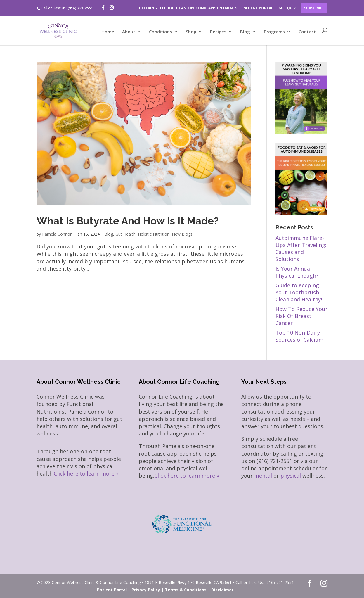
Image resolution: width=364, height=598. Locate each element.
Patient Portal (112, 590)
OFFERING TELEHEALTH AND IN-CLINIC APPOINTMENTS (188, 8)
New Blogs (182, 234)
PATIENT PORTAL (258, 8)
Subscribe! (314, 8)
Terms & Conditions (186, 590)
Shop (191, 32)
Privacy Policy (146, 590)
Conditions (161, 32)
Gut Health (125, 234)
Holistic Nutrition (154, 234)
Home (108, 32)
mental (263, 476)
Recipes (218, 32)
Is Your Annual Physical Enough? (297, 272)
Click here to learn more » (86, 473)
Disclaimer (222, 590)
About (129, 32)
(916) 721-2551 (80, 8)
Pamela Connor (57, 234)
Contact (307, 32)
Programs (274, 32)
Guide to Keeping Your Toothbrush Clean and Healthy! (299, 292)
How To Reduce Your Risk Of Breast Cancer (301, 316)
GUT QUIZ (287, 8)
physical (291, 476)
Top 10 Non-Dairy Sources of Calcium (299, 336)
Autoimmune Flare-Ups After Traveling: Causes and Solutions (301, 248)
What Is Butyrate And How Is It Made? (128, 221)
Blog (245, 32)
